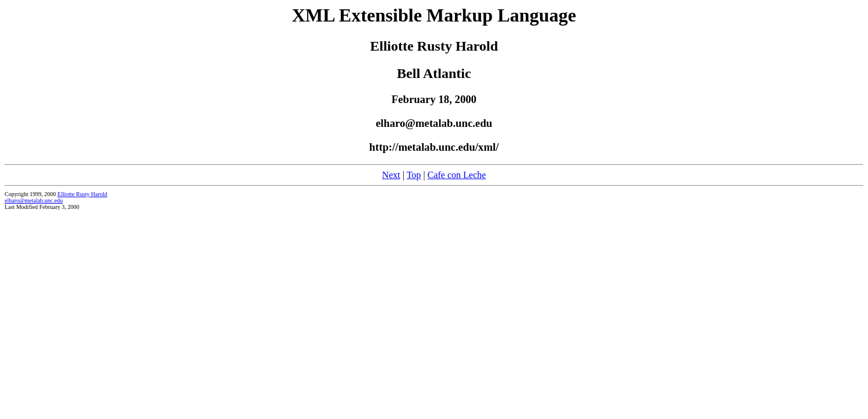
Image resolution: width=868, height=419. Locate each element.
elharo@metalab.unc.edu (34, 200)
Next (391, 175)
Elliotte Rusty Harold (83, 194)
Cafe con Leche (457, 175)
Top (414, 175)
